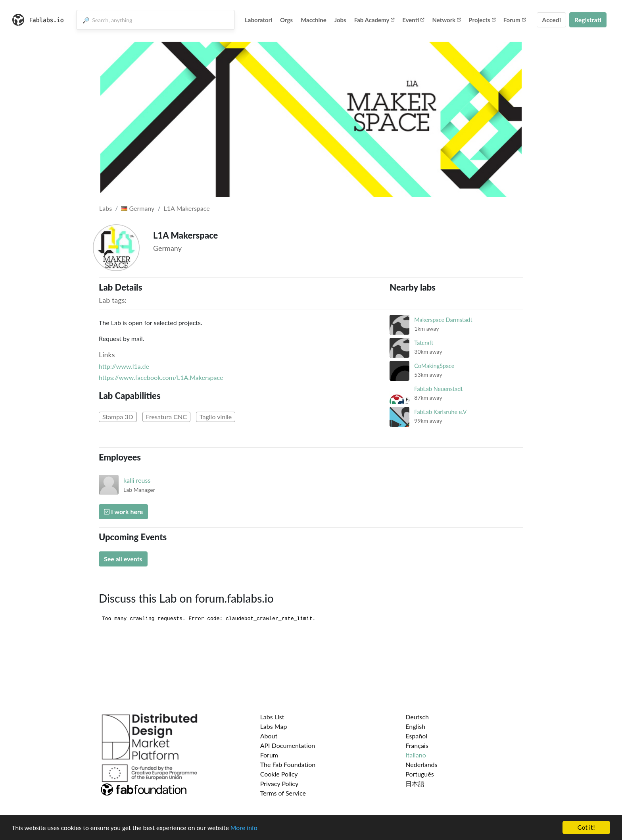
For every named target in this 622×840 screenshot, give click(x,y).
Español (416, 736)
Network (446, 20)
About (269, 736)
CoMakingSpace (434, 366)
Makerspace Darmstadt (443, 320)
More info (244, 828)
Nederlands (421, 764)
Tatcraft (424, 343)
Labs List (272, 717)
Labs (106, 208)
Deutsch (417, 717)
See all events (123, 559)
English (415, 726)
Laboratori (258, 20)
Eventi (413, 20)
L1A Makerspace (187, 208)
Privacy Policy (279, 783)
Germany (138, 208)
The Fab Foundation (288, 764)
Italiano (416, 755)
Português (419, 774)
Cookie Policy (279, 774)
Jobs (340, 20)
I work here (123, 512)
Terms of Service (283, 793)
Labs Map (274, 726)
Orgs (286, 20)
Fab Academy (374, 20)
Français (417, 745)
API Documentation (288, 745)
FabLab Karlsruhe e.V (440, 412)
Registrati (588, 20)
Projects (482, 20)
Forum (514, 20)
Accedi (551, 20)
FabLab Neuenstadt (438, 389)
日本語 (415, 783)
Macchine (314, 20)
